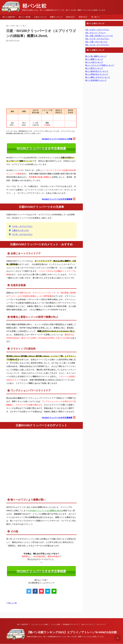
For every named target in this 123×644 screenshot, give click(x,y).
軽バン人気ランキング (94, 62)
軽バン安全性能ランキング (96, 80)
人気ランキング (40, 17)
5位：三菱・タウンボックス (96, 42)
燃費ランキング (56, 17)
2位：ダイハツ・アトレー (96, 33)
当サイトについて (87, 624)
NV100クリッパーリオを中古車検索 (41, 148)
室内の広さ (71, 17)
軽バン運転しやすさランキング (98, 77)
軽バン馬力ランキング (94, 68)
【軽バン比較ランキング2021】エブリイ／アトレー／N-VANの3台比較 (72, 632)
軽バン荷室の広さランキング (97, 74)
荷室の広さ (83, 17)
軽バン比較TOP (9, 17)
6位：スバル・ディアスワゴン (97, 45)
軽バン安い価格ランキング (96, 56)
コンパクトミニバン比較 (39, 624)
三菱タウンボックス (20, 230)
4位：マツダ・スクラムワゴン (97, 39)
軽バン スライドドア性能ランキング (100, 65)
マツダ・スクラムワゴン (22, 234)
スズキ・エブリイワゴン (22, 226)
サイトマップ (101, 624)
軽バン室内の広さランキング (97, 71)
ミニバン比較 (55, 624)
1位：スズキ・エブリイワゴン (97, 30)
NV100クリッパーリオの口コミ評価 (57, 139)
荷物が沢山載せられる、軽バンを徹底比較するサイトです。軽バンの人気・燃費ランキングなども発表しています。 (66, 637)
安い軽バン (96, 17)
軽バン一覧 (13, 603)
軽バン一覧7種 (25, 17)
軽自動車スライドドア (71, 624)
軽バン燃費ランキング (94, 59)
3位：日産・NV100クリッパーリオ (99, 36)
